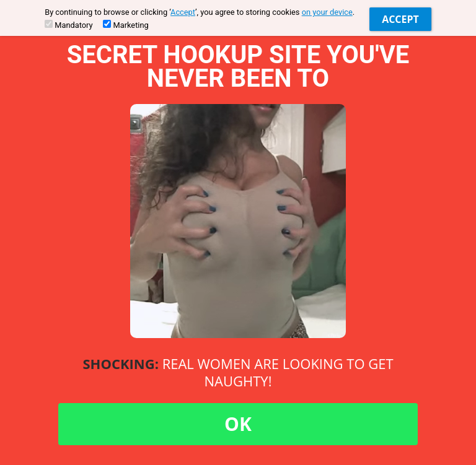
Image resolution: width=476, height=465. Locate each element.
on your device (327, 12)
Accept (183, 12)
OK (238, 424)
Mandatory (68, 25)
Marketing (126, 25)
